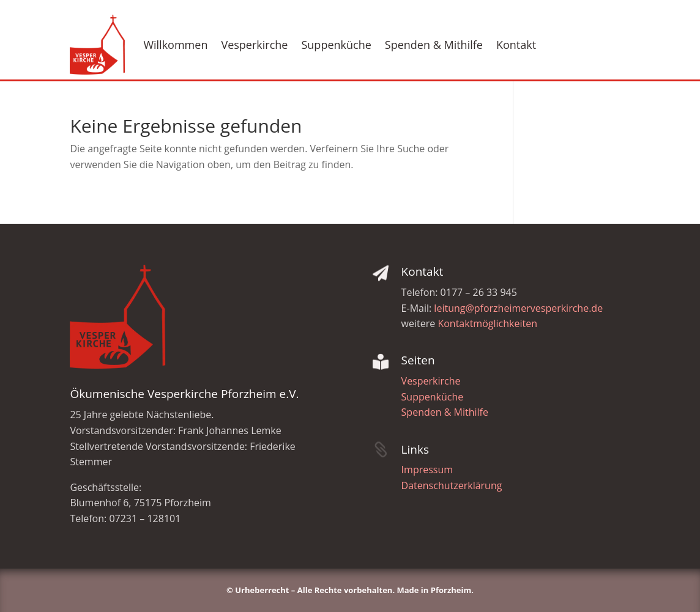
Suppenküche (336, 45)
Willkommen (175, 45)
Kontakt (516, 45)
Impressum (427, 470)
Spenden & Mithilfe (434, 45)
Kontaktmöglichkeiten (487, 323)
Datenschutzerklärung (452, 485)
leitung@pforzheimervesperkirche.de (518, 308)
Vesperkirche (254, 45)
